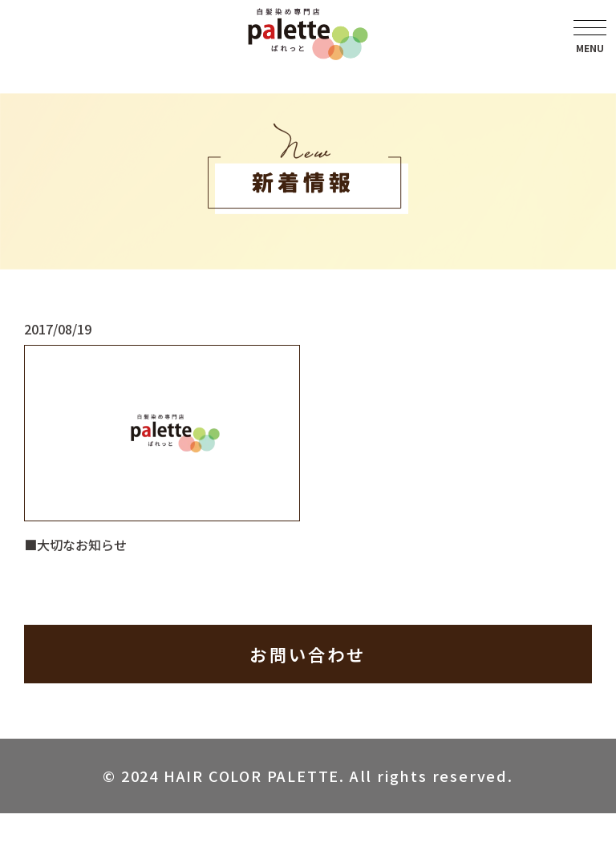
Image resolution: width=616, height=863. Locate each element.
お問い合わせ (308, 654)
